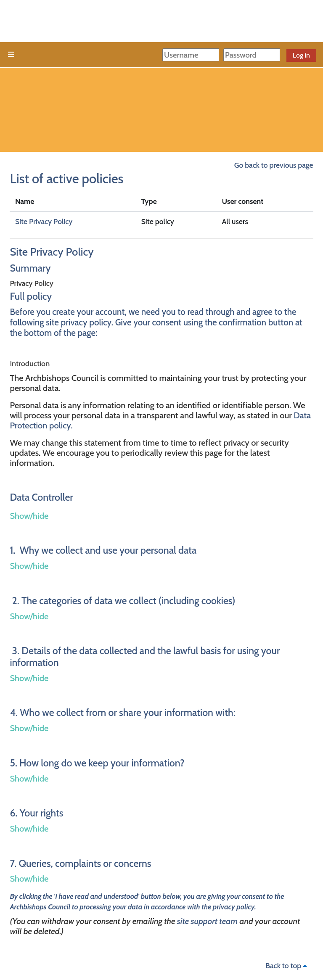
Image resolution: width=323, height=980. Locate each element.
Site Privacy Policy (44, 221)
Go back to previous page (274, 165)
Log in (301, 55)
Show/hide (29, 516)
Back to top (287, 965)
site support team (207, 921)
